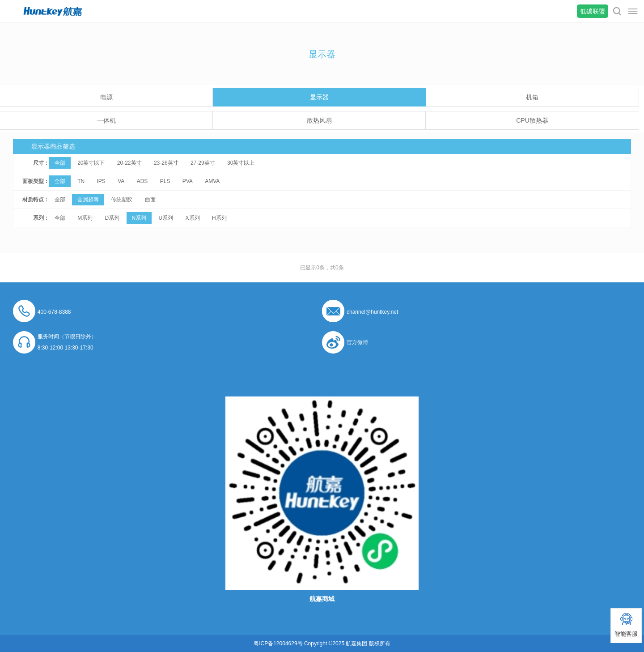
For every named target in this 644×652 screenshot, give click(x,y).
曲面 (150, 200)
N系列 (139, 218)
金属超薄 (88, 200)
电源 (106, 97)
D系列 (112, 218)
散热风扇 (319, 120)
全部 (60, 163)
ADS (142, 181)
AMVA (212, 181)
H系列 (219, 218)
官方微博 (357, 342)
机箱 (532, 97)
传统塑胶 (122, 200)
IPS (101, 181)
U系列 (166, 218)
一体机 (106, 120)
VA (121, 181)
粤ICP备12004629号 (278, 643)
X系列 (193, 218)
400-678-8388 (54, 312)
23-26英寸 (166, 163)
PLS (165, 181)
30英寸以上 (241, 163)
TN (81, 181)
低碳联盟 (593, 11)
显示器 (319, 97)
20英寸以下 (91, 163)
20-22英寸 (129, 163)
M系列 (85, 218)
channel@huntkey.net (372, 312)
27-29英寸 (203, 163)
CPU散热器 (532, 120)
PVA (188, 181)
